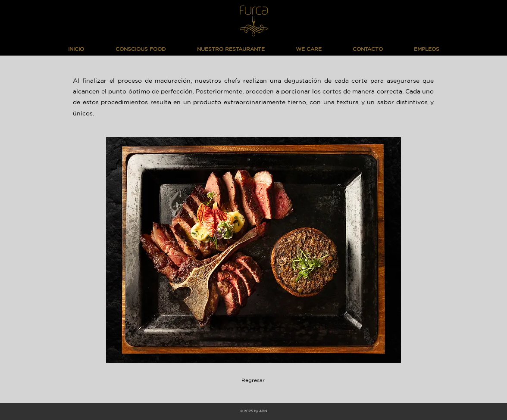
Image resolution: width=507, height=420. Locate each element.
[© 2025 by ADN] (253, 411)
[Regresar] (253, 381)
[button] (253, 250)
